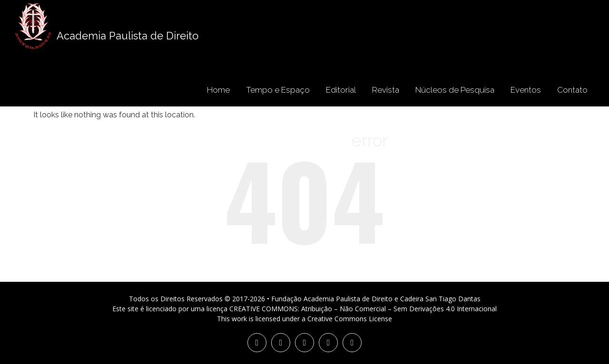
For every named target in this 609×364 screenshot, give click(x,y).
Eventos (526, 90)
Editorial (341, 90)
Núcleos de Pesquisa (455, 90)
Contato (572, 90)
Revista (386, 90)
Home (218, 90)
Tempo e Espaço (278, 90)
